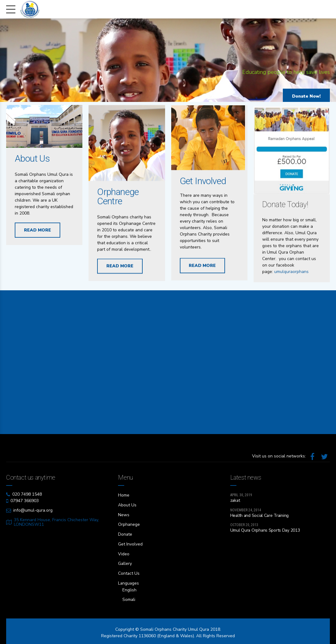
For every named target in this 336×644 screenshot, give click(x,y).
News (124, 514)
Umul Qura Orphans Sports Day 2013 (266, 531)
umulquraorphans (291, 302)
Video (124, 552)
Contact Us (129, 572)
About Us (32, 159)
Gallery (125, 562)
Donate (125, 533)
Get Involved (203, 187)
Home (124, 495)
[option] (168, 62)
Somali (129, 597)
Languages (129, 581)
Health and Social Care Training (260, 516)
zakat (235, 500)
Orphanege (129, 524)
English (129, 588)
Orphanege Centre (118, 197)
